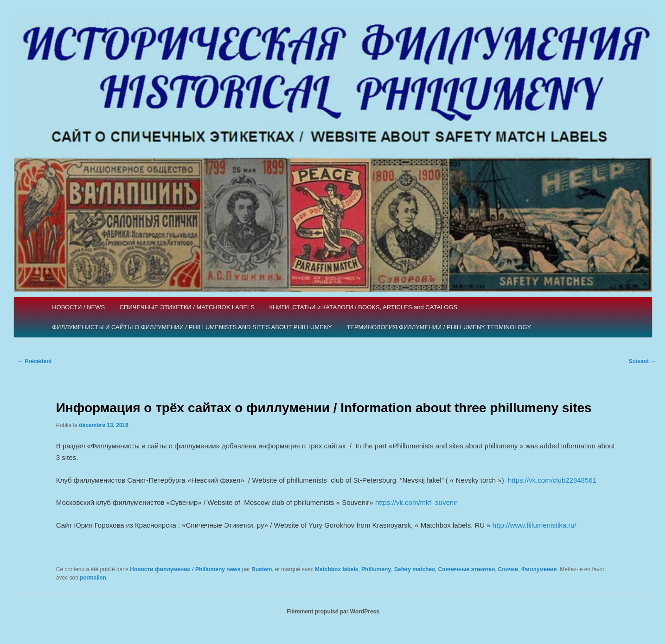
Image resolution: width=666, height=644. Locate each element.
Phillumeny (376, 569)
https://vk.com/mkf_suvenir (416, 502)
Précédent (35, 361)
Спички (508, 569)
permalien (93, 578)
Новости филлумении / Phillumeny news (185, 569)
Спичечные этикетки (467, 569)
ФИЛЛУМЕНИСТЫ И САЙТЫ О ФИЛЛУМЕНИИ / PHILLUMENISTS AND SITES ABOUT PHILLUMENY (192, 327)
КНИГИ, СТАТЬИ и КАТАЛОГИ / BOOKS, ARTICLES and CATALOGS (363, 307)
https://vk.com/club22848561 (552, 480)
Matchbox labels (336, 569)
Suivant (643, 361)
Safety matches (415, 569)
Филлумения (539, 569)
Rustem (262, 569)
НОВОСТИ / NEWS (78, 307)
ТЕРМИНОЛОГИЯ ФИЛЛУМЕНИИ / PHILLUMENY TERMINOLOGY (439, 327)
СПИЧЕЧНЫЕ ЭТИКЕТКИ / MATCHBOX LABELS (187, 307)
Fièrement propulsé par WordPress (333, 612)
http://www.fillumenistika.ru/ (535, 525)
